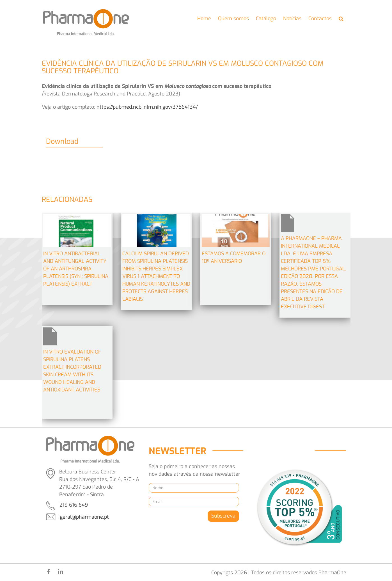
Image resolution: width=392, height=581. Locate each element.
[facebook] (49, 571)
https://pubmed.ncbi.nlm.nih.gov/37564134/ (147, 107)
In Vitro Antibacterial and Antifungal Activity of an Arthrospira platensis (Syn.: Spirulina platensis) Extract (76, 269)
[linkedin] (61, 571)
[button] (341, 19)
